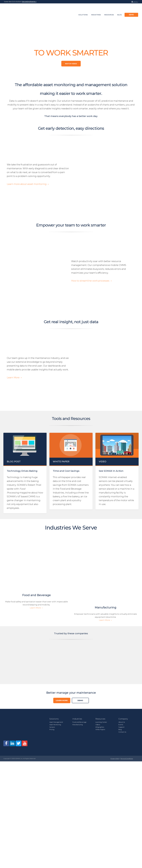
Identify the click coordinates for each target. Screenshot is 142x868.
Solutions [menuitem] (83, 9)
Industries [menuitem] (96, 9)
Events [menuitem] (121, 629)
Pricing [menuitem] (52, 634)
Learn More (62, 605)
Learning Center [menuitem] (101, 626)
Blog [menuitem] (120, 9)
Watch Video (71, 52)
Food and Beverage (36, 523)
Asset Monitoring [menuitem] (55, 629)
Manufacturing (106, 523)
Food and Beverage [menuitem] (79, 626)
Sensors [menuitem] (52, 631)
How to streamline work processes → (92, 238)
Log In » (136, 2)
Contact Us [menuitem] (122, 636)
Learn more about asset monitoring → (28, 162)
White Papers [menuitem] (100, 634)
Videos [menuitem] (98, 629)
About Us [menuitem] (122, 626)
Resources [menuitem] (109, 9)
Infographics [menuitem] (100, 631)
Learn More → (15, 315)
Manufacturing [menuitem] (78, 629)
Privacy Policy (115, 648)
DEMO (80, 605)
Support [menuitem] (121, 631)
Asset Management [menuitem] (56, 626)
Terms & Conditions (127, 648)
